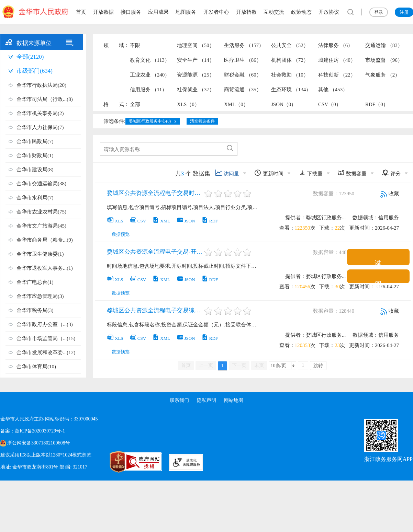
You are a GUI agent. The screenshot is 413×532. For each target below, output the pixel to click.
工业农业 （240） (150, 75)
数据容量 (352, 173)
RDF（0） (377, 104)
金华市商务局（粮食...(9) (45, 240)
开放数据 (103, 12)
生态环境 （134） (291, 90)
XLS (115, 221)
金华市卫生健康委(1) (40, 254)
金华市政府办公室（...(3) (45, 324)
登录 (379, 12)
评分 (391, 173)
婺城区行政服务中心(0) (150, 121)
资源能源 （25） (196, 75)
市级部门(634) (35, 71)
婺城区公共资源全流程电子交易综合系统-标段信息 (155, 310)
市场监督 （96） (384, 60)
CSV (138, 221)
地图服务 (186, 12)
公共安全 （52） (290, 45)
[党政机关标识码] (103, 462)
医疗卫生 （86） (243, 60)
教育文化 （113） (150, 60)
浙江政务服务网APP (388, 459)
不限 (135, 45)
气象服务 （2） (383, 75)
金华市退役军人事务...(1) (45, 268)
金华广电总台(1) (35, 282)
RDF (210, 221)
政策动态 (301, 12)
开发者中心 (216, 12)
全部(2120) (30, 57)
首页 (81, 12)
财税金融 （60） (243, 75)
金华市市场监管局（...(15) (46, 338)
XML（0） (236, 104)
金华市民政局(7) (35, 141)
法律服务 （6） (336, 45)
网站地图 (234, 400)
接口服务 (131, 12)
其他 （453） (333, 90)
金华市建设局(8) (35, 170)
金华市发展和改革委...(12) (46, 352)
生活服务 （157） (244, 45)
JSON (186, 221)
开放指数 (246, 12)
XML (161, 221)
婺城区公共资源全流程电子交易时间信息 (155, 193)
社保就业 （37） (196, 90)
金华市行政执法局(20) (41, 85)
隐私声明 (206, 400)
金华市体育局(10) (36, 367)
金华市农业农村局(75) (41, 212)
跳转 (318, 366)
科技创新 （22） (337, 75)
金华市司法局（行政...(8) (45, 99)
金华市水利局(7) (35, 198)
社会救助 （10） (290, 75)
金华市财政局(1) (35, 155)
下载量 (311, 173)
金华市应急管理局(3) (40, 296)
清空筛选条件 (202, 121)
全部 (135, 104)
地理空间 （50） (196, 45)
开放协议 (329, 12)
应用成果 (158, 12)
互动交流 (274, 12)
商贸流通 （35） (243, 90)
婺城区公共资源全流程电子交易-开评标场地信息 (155, 252)
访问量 (227, 173)
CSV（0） (330, 104)
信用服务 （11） (148, 90)
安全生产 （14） (196, 60)
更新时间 (269, 173)
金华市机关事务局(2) (40, 113)
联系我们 (179, 400)
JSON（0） (284, 104)
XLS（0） (188, 104)
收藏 (390, 194)
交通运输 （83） (384, 45)
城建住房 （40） (337, 60)
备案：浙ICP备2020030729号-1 (32, 431)
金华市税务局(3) (35, 310)
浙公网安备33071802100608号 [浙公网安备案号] (38, 443)
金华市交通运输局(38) (41, 184)
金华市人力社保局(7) (40, 127)
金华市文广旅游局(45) (41, 226)
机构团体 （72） (290, 60)
